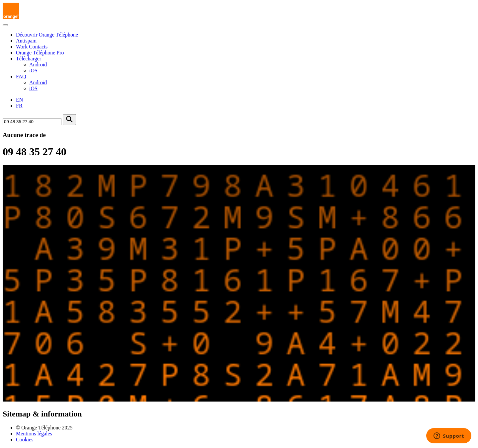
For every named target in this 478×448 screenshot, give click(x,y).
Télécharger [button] (29, 59)
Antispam (26, 41)
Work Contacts (32, 47)
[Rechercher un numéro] (32, 122)
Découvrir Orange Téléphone (47, 35)
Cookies (25, 440)
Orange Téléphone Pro (40, 53)
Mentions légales (34, 434)
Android (38, 65)
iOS (33, 71)
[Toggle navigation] (5, 25)
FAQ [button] (21, 76)
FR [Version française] (19, 106)
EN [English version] (19, 100)
